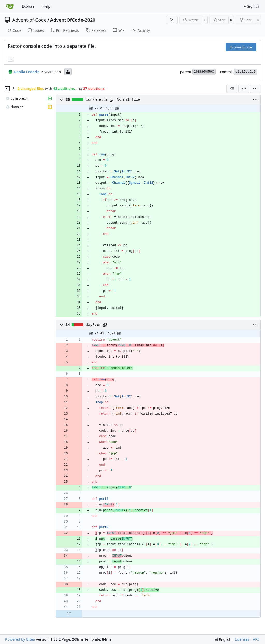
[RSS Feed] (172, 20)
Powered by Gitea (20, 639)
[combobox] (232, 89)
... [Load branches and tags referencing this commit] (11, 59)
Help (46, 6)
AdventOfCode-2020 (73, 20)
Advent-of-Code (30, 20)
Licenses (242, 639)
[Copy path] (112, 100)
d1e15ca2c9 (246, 72)
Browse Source (241, 47)
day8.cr (94, 325)
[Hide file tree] (7, 89)
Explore (28, 6)
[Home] (10, 6)
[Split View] (244, 89)
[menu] (255, 89)
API (256, 639)
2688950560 (204, 72)
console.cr (97, 100)
